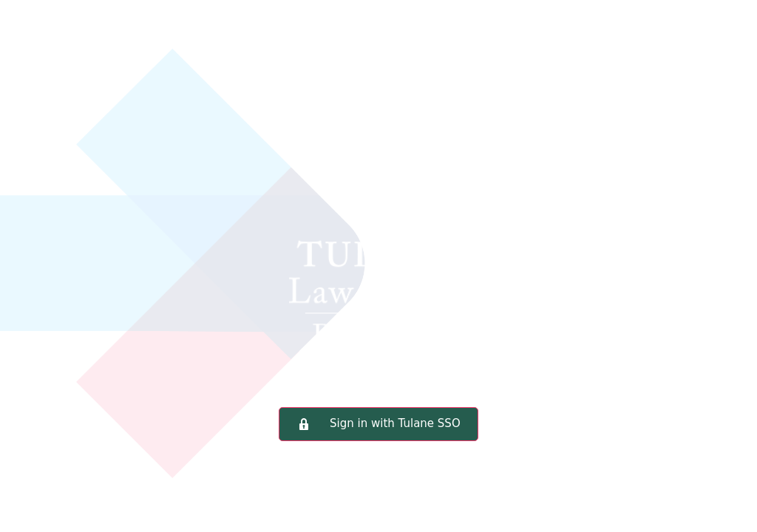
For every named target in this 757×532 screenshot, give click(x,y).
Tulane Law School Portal (378, 225)
